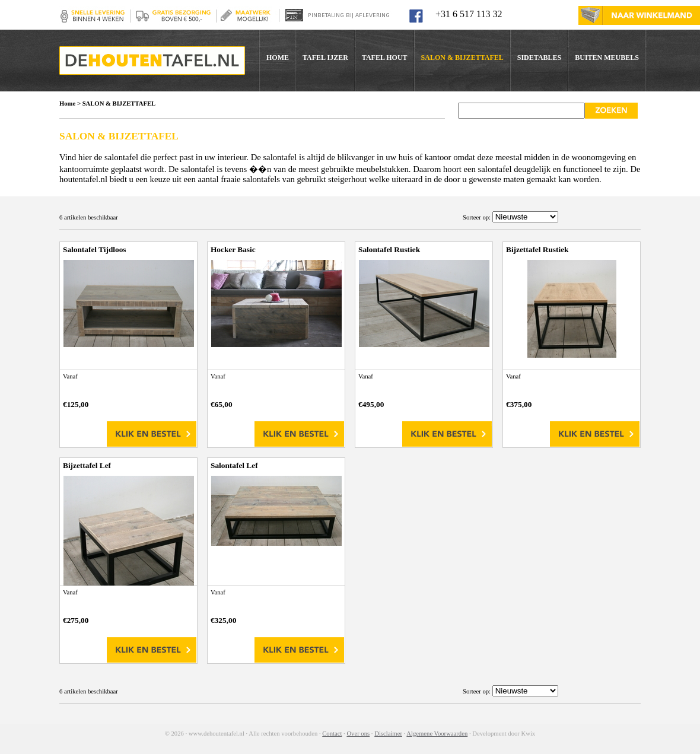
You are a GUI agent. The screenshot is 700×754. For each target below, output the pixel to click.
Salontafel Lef (234, 465)
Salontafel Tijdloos (95, 249)
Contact (332, 734)
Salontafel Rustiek (389, 249)
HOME (278, 58)
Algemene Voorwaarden (437, 734)
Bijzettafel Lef (87, 465)
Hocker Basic (233, 249)
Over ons (358, 734)
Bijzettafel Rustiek (537, 249)
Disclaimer (388, 734)
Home (67, 104)
